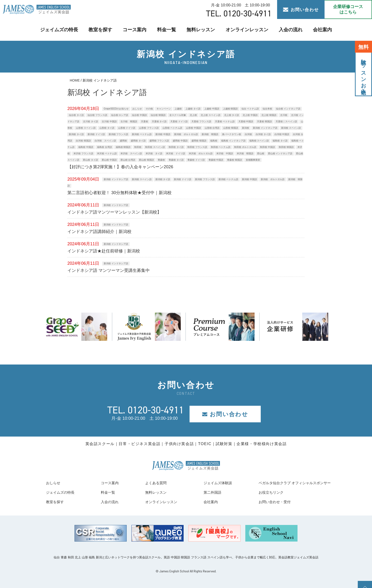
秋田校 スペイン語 (155, 147)
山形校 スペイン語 (86, 128)
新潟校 (246, 128)
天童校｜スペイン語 (286, 121)
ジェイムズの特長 (67, 30)
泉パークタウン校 (232, 134)
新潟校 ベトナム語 (142, 134)
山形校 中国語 (193, 128)
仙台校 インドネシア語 (288, 109)
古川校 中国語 (109, 121)
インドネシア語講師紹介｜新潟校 (99, 232)
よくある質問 (149, 483)
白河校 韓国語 (83, 141)
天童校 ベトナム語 (225, 121)
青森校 (161, 160)
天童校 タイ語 (159, 121)
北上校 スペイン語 (211, 115)
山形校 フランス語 (149, 128)
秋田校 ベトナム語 (221, 147)
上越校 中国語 (212, 109)
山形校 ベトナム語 (172, 128)
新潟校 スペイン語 (291, 128)
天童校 (144, 121)
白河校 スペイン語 (105, 141)
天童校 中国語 (246, 121)
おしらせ (137, 109)
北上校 (193, 115)
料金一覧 (168, 30)
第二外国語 (203, 492)
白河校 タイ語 (263, 134)
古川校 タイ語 (91, 121)
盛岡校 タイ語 (138, 141)
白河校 (248, 134)
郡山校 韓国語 (146, 160)
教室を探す (105, 30)
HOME (75, 80)
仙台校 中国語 (139, 115)
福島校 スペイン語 (259, 141)
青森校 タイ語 (176, 160)
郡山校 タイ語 (91, 160)
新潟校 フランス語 (119, 134)
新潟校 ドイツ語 (96, 134)
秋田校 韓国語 (286, 147)
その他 (149, 109)
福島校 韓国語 (123, 147)
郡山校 (261, 153)
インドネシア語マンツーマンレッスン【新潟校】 (114, 212)
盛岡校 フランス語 (159, 141)
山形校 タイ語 (107, 128)
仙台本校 (267, 109)
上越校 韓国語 (230, 109)
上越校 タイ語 (193, 109)
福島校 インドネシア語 (233, 141)
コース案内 (137, 30)
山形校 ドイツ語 (127, 128)
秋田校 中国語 (267, 147)
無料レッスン (200, 30)
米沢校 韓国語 (245, 153)
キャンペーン (164, 109)
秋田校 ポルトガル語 (245, 147)
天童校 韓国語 (264, 121)
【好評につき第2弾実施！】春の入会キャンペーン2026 (120, 167)
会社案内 (313, 30)
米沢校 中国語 (225, 153)
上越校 (178, 109)
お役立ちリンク (259, 492)
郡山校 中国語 (109, 160)
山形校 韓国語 (231, 128)
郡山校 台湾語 (128, 160)
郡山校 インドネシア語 (280, 153)
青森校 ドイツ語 (196, 160)
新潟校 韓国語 (210, 134)
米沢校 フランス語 (83, 153)
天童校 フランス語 (201, 121)
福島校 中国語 (86, 147)
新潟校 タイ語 (76, 134)
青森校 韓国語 (235, 160)
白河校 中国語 (282, 134)
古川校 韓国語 (129, 121)
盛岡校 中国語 (180, 141)
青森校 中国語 (216, 160)
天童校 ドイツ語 (179, 121)
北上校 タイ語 (232, 115)
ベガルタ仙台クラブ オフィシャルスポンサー (287, 483)
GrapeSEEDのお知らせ (116, 109)
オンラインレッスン (243, 30)
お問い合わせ (301, 10)
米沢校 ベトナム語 (107, 153)
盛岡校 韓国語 (199, 141)
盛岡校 (123, 141)
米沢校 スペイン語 (131, 153)
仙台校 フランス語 (97, 115)
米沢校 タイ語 (154, 153)
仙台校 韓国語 (158, 115)
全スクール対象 (178, 115)
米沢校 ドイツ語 (176, 153)
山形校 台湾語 (212, 128)
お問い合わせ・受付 (263, 502)
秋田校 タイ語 (176, 147)
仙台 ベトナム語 (250, 109)
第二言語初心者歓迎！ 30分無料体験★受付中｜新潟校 (119, 193)
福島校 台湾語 (105, 147)
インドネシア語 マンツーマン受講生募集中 (109, 270)
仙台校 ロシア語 (120, 115)
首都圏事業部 (253, 160)
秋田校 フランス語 (197, 147)
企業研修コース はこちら (348, 9)
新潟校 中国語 (163, 134)
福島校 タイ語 (280, 141)
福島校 (214, 141)
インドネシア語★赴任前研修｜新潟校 (104, 251)
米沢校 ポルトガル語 (201, 153)
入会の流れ (283, 30)
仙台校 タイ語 (76, 115)
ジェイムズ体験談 (209, 483)
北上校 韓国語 (269, 115)
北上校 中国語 (250, 115)
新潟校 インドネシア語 (265, 128)
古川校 (284, 115)
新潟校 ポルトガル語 (186, 134)
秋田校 (138, 147)
